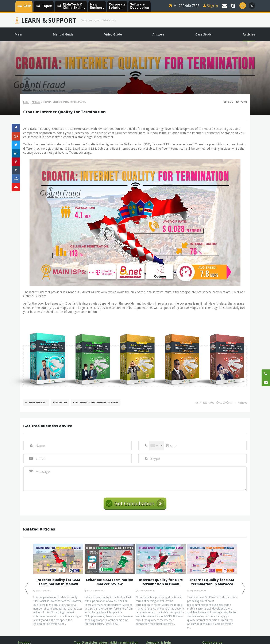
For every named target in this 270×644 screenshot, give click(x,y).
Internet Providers (36, 403)
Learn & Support (49, 20)
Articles (36, 102)
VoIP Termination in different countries (96, 403)
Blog (26, 102)
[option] (58, 585)
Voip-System (60, 403)
